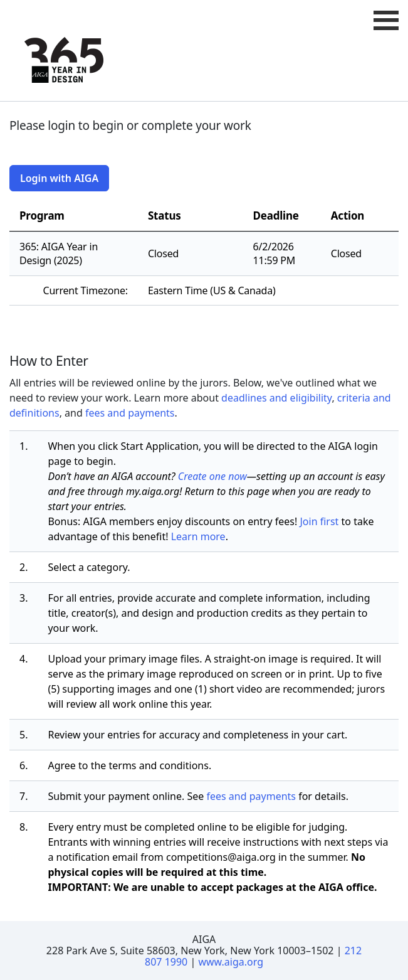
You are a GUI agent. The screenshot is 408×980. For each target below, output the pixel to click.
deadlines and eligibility (276, 398)
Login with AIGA (59, 178)
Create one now (212, 476)
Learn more (198, 536)
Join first (319, 521)
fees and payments (130, 413)
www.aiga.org (231, 962)
